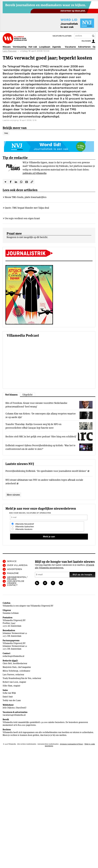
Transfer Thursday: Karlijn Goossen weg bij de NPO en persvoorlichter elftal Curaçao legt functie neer (33, 426)
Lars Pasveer (10, 51)
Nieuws (7, 47)
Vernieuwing (20, 47)
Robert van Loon (10, 682)
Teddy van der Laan (12, 700)
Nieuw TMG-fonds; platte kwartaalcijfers (26, 197)
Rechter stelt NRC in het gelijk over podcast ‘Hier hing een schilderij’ (41, 437)
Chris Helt (7, 663)
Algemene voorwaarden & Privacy (72, 744)
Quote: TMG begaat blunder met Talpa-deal (27, 208)
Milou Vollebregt (10, 671)
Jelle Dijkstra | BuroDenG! (15, 708)
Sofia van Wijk (9, 693)
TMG (6, 133)
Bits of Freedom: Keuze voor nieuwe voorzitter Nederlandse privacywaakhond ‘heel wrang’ (36, 405)
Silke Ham (7, 686)
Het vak (33, 47)
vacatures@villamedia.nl (14, 715)
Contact (12, 585)
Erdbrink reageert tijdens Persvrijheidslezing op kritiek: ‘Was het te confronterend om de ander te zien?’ (40, 447)
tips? (15, 661)
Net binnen (11, 395)
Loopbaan (45, 47)
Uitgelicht (27, 395)
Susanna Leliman (11, 613)
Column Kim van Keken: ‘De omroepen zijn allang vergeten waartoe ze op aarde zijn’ (41, 415)
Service (12, 561)
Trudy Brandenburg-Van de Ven (17, 678)
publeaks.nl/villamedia (35, 173)
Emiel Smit (8, 697)
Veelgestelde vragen (16, 582)
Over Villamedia (17, 565)
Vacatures (70, 47)
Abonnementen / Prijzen (17, 578)
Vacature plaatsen (62, 36)
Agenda (57, 47)
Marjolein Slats (10, 667)
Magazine (13, 573)
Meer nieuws (13, 495)
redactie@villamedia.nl (13, 656)
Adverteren (84, 47)
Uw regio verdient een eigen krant (22, 218)
